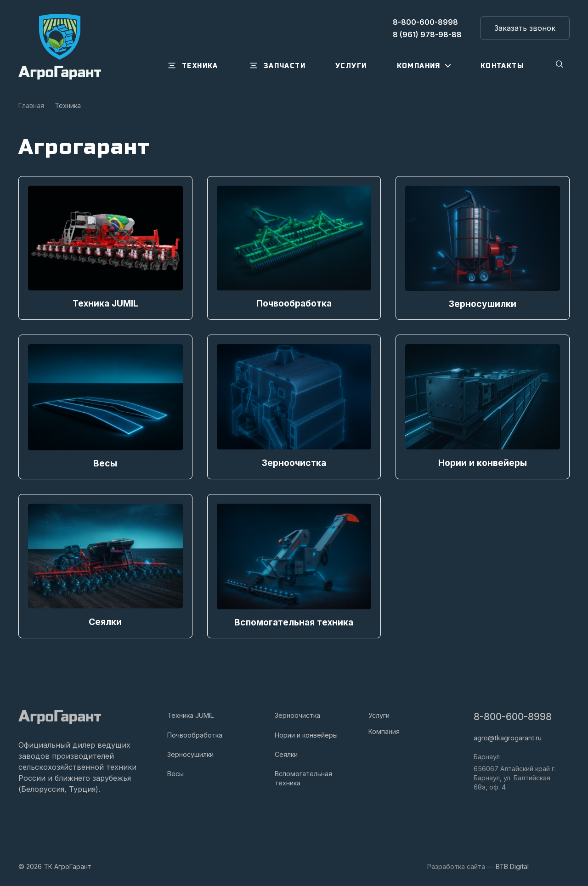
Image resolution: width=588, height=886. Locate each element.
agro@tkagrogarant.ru (508, 737)
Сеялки (286, 753)
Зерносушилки (190, 753)
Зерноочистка (297, 714)
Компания (384, 730)
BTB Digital (512, 865)
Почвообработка (195, 734)
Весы (175, 772)
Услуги (379, 714)
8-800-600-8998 (513, 715)
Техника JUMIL (191, 714)
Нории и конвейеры (306, 734)
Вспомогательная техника (303, 777)
